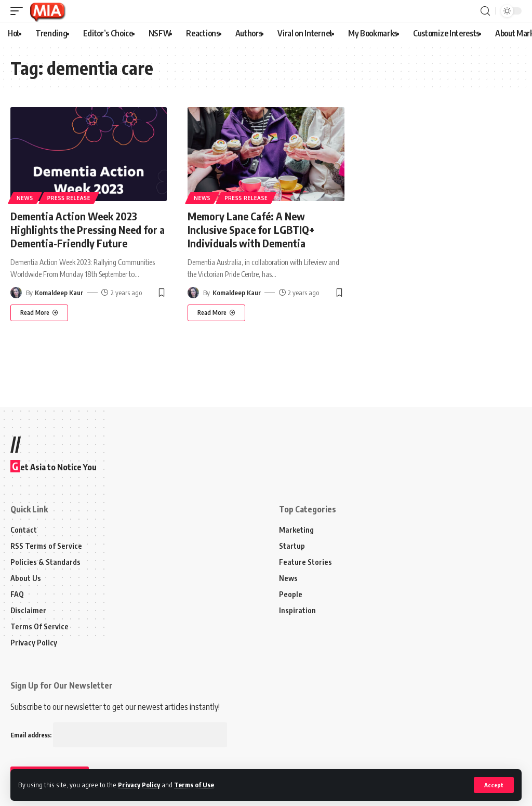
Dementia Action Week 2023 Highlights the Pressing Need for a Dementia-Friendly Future (88, 229)
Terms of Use (194, 785)
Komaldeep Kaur (59, 293)
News (25, 198)
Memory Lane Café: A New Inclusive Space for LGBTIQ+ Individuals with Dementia (251, 229)
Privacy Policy (139, 785)
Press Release (69, 198)
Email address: (119, 735)
